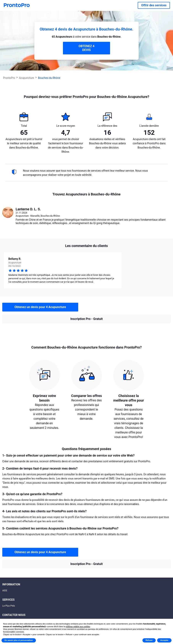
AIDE (5, 591)
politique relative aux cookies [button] (78, 627)
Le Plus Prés (9, 606)
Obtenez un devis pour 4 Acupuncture (40, 307)
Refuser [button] (149, 640)
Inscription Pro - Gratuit (86, 319)
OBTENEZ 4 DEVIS (86, 48)
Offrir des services (154, 5)
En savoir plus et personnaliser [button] (19, 640)
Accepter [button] (164, 640)
